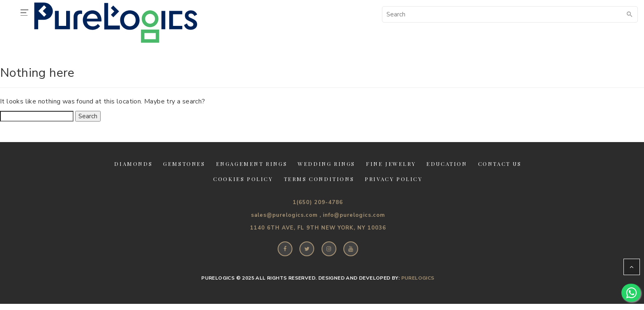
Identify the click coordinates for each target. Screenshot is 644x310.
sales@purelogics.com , (286, 215)
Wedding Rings (327, 164)
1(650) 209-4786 (318, 202)
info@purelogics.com (354, 215)
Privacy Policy (393, 179)
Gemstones (184, 164)
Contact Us (500, 164)
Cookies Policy (243, 179)
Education (447, 164)
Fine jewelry (391, 164)
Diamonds (133, 164)
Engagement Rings (252, 164)
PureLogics (418, 278)
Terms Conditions (319, 179)
